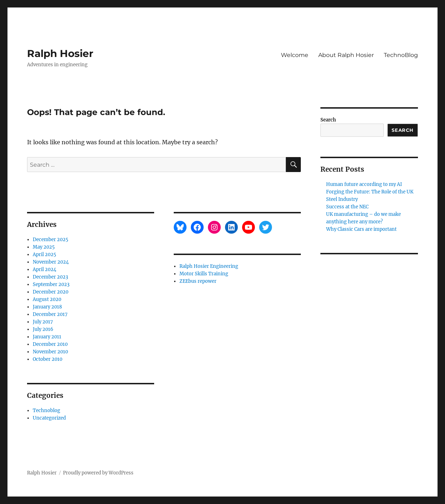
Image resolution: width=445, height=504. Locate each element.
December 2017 (50, 314)
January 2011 (47, 337)
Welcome (295, 55)
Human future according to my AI (364, 184)
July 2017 (43, 322)
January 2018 (47, 307)
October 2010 (48, 359)
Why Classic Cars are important (361, 229)
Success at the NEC (347, 207)
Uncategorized (49, 418)
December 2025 (51, 240)
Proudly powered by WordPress (98, 473)
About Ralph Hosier (346, 55)
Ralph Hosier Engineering (209, 266)
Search (328, 120)
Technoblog (46, 411)
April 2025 (44, 254)
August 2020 (47, 299)
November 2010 (50, 352)
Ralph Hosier (60, 53)
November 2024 (51, 262)
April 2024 (44, 269)
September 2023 (51, 284)
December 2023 (50, 277)
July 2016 (43, 329)
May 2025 (44, 247)
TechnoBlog (401, 55)
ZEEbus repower (198, 281)
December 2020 (51, 292)
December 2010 (50, 344)
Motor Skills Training (204, 274)
